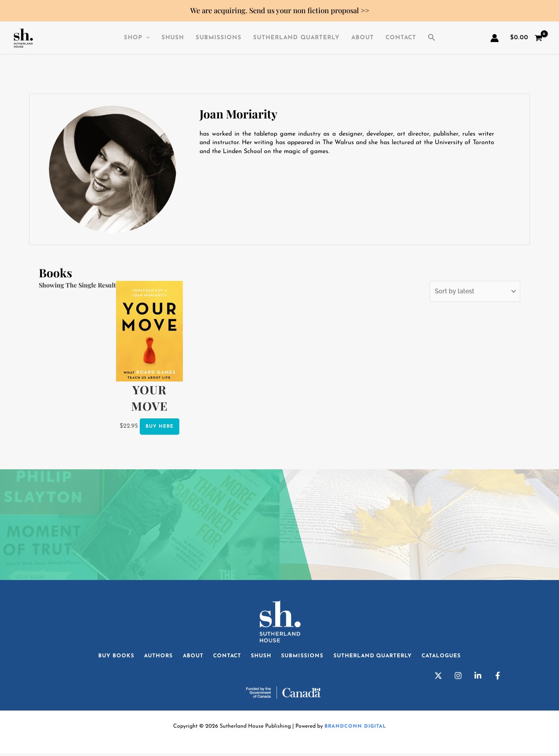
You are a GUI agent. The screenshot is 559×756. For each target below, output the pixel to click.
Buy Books (105, 657)
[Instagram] (458, 678)
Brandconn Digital (355, 729)
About (363, 38)
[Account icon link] (495, 38)
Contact (401, 38)
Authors (150, 657)
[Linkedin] (478, 678)
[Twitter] (438, 678)
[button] (432, 38)
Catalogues (452, 657)
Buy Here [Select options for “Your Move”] (160, 426)
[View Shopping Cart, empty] (526, 38)
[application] (146, 38)
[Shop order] (475, 292)
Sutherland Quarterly (296, 38)
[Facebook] (498, 678)
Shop (137, 38)
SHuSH (173, 38)
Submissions (219, 38)
